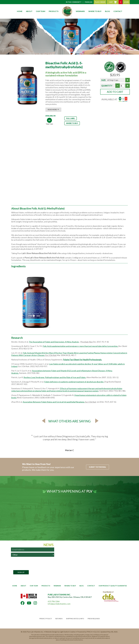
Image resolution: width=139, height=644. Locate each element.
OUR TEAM (41, 11)
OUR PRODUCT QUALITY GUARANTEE (113, 586)
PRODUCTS (54, 11)
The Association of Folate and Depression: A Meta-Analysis (54, 342)
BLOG (107, 11)
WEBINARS (80, 11)
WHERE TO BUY (95, 11)
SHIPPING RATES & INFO (75, 619)
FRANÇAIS (89, 2)
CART (116, 2)
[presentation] (27, 564)
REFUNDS (59, 619)
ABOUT (29, 11)
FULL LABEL (71, 118)
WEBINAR (57, 586)
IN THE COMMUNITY (74, 2)
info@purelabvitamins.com (59, 604)
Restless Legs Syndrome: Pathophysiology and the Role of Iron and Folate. (55, 377)
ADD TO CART (115, 92)
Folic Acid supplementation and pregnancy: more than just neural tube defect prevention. (81, 346)
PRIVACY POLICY (46, 619)
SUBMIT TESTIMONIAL (98, 467)
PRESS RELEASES (94, 619)
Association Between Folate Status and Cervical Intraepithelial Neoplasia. (54, 402)
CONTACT (118, 11)
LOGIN (126, 2)
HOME (20, 11)
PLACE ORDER (100, 2)
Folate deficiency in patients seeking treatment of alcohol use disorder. (74, 382)
